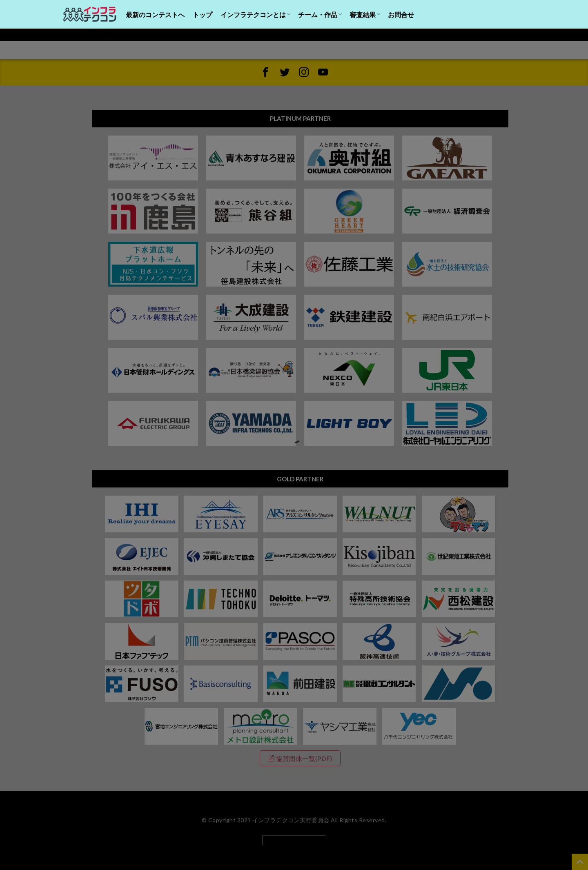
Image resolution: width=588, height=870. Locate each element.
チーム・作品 (318, 14)
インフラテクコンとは (253, 14)
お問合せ (401, 14)
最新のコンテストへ (155, 14)
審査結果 (363, 14)
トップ (203, 14)
